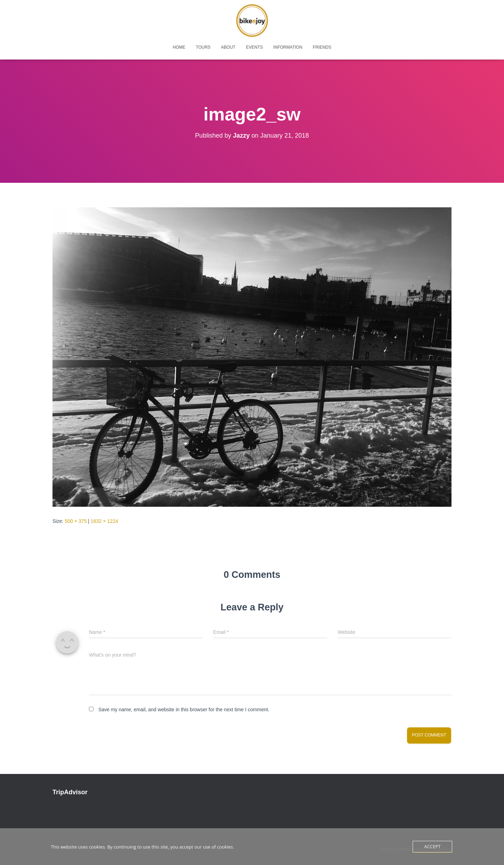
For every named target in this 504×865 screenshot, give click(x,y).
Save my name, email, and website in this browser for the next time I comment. (184, 710)
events (254, 47)
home (179, 47)
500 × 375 (76, 521)
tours (203, 47)
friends (322, 47)
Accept (432, 846)
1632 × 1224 (104, 521)
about (228, 47)
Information (288, 47)
